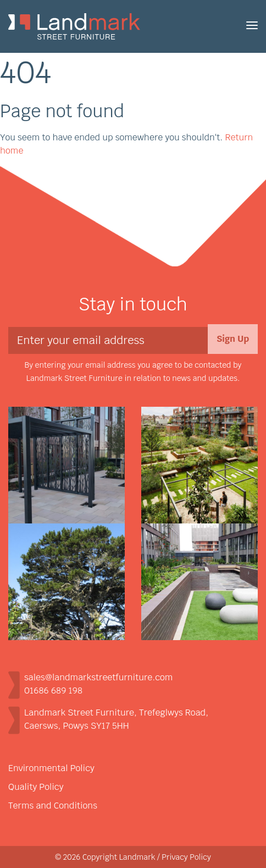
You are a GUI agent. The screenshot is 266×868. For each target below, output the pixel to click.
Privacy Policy (186, 857)
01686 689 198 (53, 690)
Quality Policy (36, 787)
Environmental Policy (51, 768)
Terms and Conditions (53, 806)
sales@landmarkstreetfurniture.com (98, 677)
